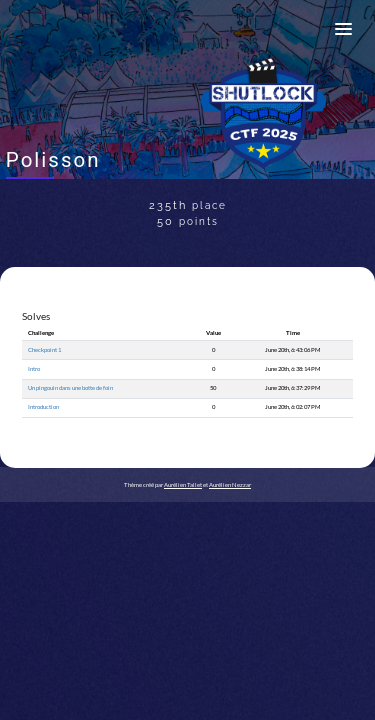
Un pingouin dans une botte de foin (70, 387)
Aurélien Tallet (183, 484)
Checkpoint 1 (44, 349)
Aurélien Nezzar (230, 484)
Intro (34, 368)
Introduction (43, 406)
